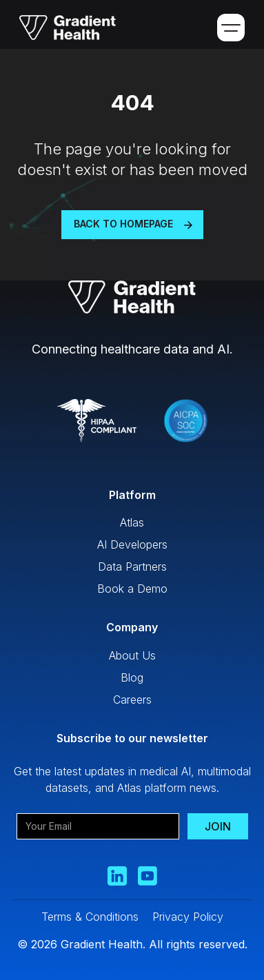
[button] (231, 28)
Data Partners (132, 566)
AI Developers (132, 544)
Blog (132, 677)
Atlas (132, 522)
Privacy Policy (188, 917)
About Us (132, 655)
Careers (132, 700)
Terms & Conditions (90, 917)
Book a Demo (132, 589)
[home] (63, 28)
